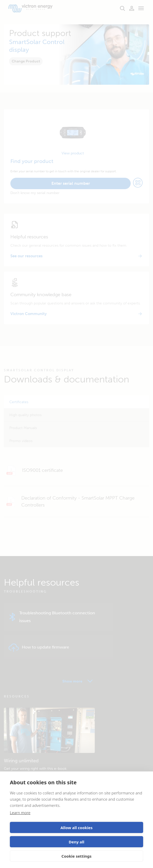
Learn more (20, 813)
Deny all (76, 842)
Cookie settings (77, 856)
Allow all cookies (77, 828)
